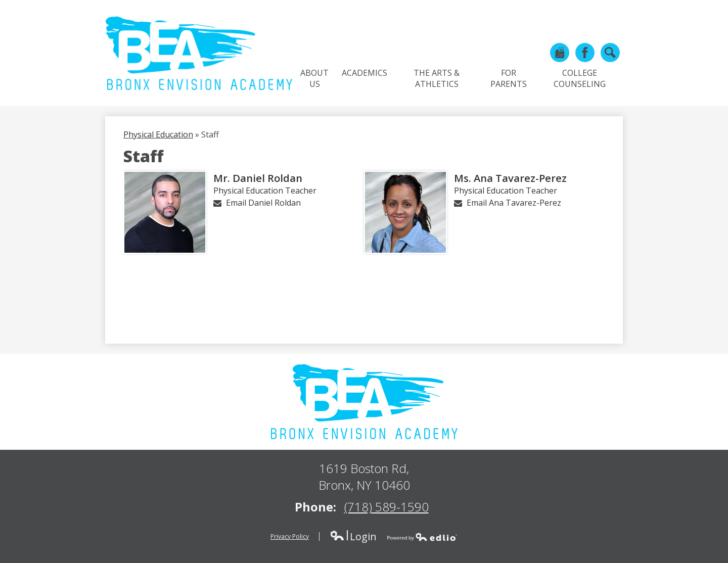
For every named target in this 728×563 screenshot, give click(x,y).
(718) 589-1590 (386, 507)
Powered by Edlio (422, 537)
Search (610, 55)
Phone (560, 55)
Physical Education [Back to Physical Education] (158, 134)
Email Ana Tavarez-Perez (514, 203)
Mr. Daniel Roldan (258, 178)
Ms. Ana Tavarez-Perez (510, 178)
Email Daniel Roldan (263, 203)
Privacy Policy (290, 536)
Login (353, 536)
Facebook (585, 55)
